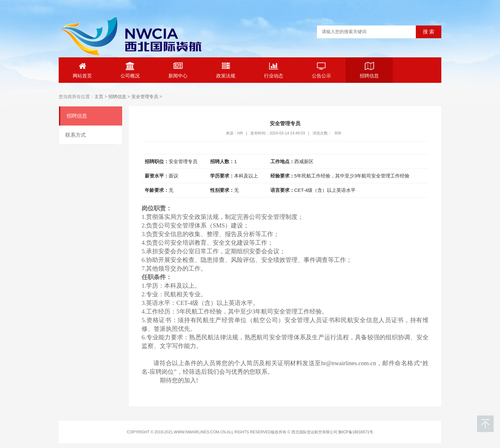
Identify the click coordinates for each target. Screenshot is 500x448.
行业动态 (274, 70)
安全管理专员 (145, 97)
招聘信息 (369, 70)
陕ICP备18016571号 (356, 432)
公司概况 (130, 70)
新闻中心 (178, 70)
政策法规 (226, 70)
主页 (99, 97)
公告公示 (321, 70)
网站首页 (82, 70)
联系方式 (76, 135)
